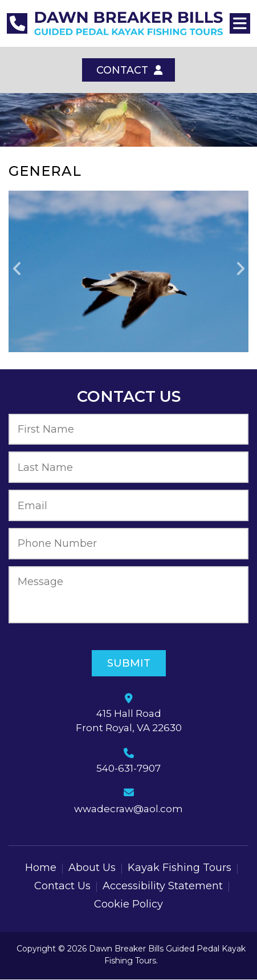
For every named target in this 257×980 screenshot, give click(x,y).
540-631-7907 (128, 769)
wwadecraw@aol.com (128, 809)
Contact (129, 70)
